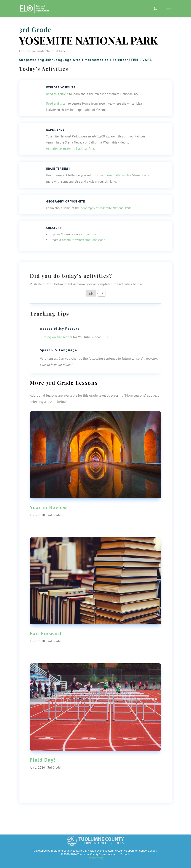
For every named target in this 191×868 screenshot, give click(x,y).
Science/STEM (126, 60)
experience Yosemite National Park (70, 149)
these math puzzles (118, 175)
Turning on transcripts (56, 337)
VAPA (147, 60)
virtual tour (88, 234)
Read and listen (57, 103)
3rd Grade (35, 29)
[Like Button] (91, 293)
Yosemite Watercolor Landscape (84, 240)
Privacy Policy (95, 858)
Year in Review (49, 507)
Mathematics (97, 60)
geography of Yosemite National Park (106, 208)
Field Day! (43, 760)
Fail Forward (46, 633)
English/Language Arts (59, 60)
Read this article (57, 94)
